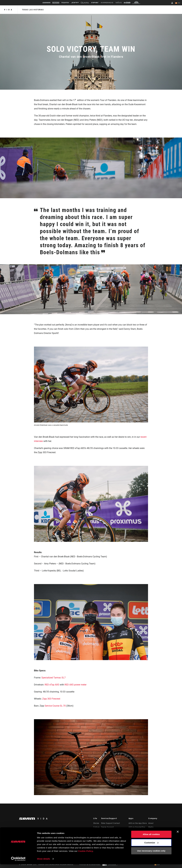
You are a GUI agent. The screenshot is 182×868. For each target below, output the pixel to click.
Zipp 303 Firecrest (51, 699)
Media (151, 827)
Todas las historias (33, 10)
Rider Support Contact (111, 823)
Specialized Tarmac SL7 (54, 678)
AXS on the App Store (138, 823)
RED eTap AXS (52, 685)
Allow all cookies (151, 838)
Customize (151, 846)
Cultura (96, 827)
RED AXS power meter (75, 685)
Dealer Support (107, 827)
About (151, 823)
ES (178, 3)
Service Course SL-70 (55, 706)
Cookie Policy (86, 855)
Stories (96, 823)
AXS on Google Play (137, 827)
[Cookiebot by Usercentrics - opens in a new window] (18, 863)
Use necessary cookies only (151, 854)
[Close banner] (178, 835)
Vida (9, 10)
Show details (43, 862)
